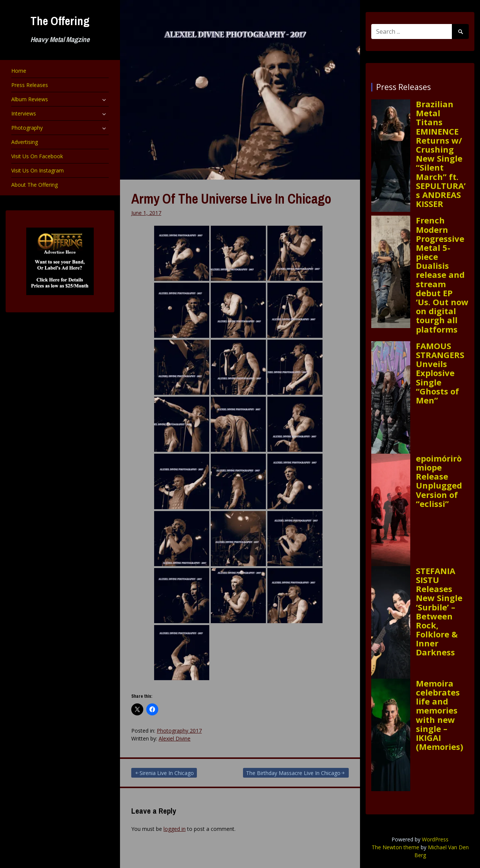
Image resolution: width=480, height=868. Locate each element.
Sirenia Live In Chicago (167, 773)
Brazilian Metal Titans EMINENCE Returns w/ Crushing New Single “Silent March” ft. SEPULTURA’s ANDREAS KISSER (441, 154)
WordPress (435, 839)
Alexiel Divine (175, 738)
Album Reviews (30, 99)
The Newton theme (395, 847)
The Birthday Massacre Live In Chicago (293, 773)
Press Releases (30, 85)
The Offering (60, 21)
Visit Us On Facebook (37, 156)
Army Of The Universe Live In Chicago (231, 199)
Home (19, 71)
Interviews (24, 113)
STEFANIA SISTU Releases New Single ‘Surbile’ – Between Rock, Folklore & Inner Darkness (439, 612)
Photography (27, 128)
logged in (175, 829)
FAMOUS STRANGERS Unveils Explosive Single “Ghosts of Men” (440, 373)
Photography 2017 (179, 731)
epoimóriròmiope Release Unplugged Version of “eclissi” (439, 481)
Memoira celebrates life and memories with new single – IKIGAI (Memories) (439, 715)
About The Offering (34, 185)
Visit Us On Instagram (37, 170)
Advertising (25, 142)
